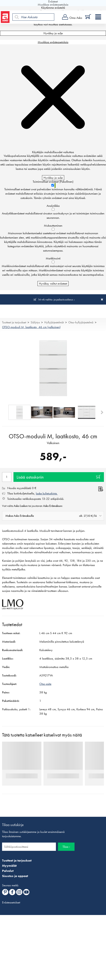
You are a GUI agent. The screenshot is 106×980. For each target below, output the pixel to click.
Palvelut (8, 871)
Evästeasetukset (11, 902)
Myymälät (9, 866)
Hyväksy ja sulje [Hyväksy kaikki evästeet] (53, 33)
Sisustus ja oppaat (15, 876)
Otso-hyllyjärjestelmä (81, 322)
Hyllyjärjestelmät (54, 322)
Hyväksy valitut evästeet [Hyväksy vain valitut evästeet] (53, 284)
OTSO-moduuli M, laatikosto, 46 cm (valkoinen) (31, 327)
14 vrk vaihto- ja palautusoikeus (55, 299)
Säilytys (35, 322)
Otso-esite (45, 684)
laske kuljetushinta (47, 493)
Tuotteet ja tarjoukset (14, 322)
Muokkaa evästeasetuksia (53, 42)
